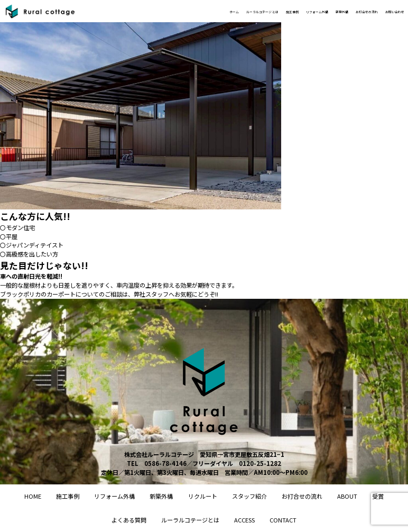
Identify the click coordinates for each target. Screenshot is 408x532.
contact (283, 520)
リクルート (203, 496)
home (33, 496)
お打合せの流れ (342, 11)
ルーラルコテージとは (190, 520)
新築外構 (302, 11)
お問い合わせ (387, 11)
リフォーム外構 (263, 11)
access (244, 520)
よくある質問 (129, 520)
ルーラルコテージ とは (175, 11)
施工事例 (224, 11)
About (347, 496)
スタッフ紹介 (249, 496)
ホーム (129, 11)
